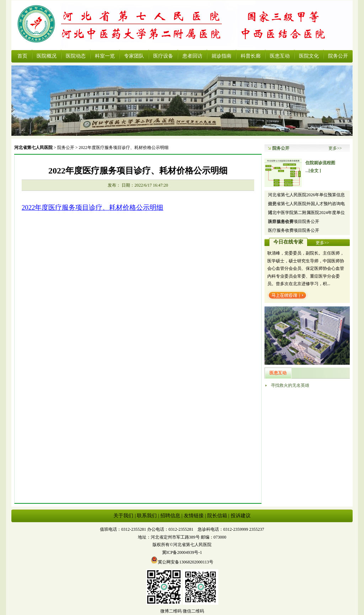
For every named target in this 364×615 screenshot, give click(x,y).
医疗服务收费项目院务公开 (294, 221)
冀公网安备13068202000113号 (182, 562)
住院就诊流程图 (320, 163)
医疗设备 (163, 56)
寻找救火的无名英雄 (290, 385)
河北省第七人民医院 (33, 148)
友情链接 (194, 516)
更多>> (335, 148)
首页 (22, 56)
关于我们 (123, 516)
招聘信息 (170, 516)
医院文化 (309, 56)
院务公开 (338, 56)
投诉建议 (241, 516)
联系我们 (147, 516)
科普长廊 (251, 56)
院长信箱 (217, 516)
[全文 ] (315, 171)
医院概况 (47, 56)
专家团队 (134, 56)
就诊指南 (221, 56)
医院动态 (76, 56)
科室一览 (105, 56)
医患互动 (280, 56)
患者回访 (192, 56)
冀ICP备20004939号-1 (182, 552)
